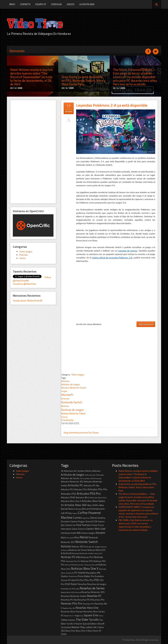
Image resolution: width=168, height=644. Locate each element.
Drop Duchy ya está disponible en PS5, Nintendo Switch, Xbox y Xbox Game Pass (138, 487)
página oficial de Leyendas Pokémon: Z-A (112, 258)
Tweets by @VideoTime (24, 284)
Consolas (56, 4)
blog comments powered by (81, 432)
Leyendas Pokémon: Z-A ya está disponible (112, 105)
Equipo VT (41, 4)
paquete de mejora (128, 251)
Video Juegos (26, 251)
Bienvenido (17, 51)
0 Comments (67, 420)
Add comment (146, 324)
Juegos (71, 4)
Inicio (12, 4)
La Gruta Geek (87, 4)
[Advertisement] (33, 152)
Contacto (25, 4)
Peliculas (24, 255)
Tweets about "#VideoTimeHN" (28, 301)
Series (23, 258)
